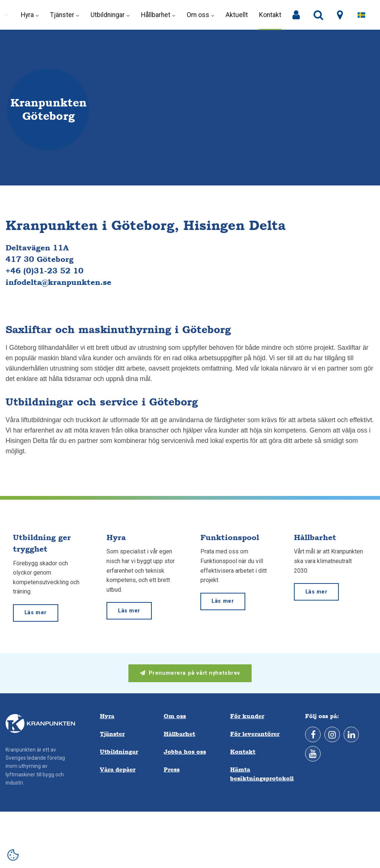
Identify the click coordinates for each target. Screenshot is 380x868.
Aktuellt (237, 15)
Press (172, 770)
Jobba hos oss (185, 752)
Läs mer (36, 613)
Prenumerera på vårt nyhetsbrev (190, 673)
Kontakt (270, 15)
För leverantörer (255, 734)
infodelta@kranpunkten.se (58, 282)
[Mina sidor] (296, 15)
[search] (318, 15)
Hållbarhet (158, 15)
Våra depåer (118, 770)
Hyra (30, 15)
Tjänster (65, 15)
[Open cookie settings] (13, 855)
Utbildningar (110, 15)
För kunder (247, 716)
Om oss (201, 15)
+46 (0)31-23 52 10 (45, 271)
